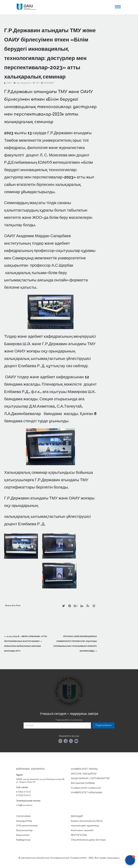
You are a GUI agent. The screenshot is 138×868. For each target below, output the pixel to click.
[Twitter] (63, 606)
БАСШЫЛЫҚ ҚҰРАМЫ (83, 783)
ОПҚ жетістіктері (27, 826)
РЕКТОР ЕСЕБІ (79, 835)
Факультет (23, 835)
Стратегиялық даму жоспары (88, 840)
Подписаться (103, 725)
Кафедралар (23, 840)
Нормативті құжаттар (85, 826)
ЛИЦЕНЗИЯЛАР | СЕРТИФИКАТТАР (90, 778)
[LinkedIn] (82, 606)
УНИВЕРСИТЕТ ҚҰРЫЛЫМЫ (87, 793)
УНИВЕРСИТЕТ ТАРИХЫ (84, 769)
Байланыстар (24, 830)
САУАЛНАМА (23, 816)
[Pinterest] (70, 606)
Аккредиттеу (24, 821)
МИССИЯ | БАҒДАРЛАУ (84, 774)
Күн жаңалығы (24, 83)
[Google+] (76, 606)
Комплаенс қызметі (82, 830)
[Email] (94, 606)
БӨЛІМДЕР (77, 816)
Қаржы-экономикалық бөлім (87, 821)
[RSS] (88, 606)
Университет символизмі (86, 788)
